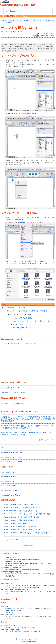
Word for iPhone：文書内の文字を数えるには (21, 511)
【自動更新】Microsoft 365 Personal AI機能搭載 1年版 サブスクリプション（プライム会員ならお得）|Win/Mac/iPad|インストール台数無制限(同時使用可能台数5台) (28, 419)
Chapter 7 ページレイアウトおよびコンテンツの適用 (27, 311)
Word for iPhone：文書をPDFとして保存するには (22, 504)
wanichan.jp (6, 607)
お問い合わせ (19, 639)
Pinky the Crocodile (8, 626)
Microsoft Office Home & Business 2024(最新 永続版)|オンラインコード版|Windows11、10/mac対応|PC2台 (28, 434)
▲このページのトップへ (46, 440)
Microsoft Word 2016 (9, 477)
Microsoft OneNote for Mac (11, 388)
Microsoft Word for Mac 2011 (15, 307)
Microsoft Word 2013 (9, 481)
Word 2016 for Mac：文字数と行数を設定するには (23, 508)
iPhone (24, 16)
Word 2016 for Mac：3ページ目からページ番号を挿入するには (27, 514)
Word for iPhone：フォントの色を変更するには (22, 517)
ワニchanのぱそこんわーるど (11, 561)
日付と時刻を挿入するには (23, 318)
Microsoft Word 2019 (9, 472)
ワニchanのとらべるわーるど (11, 610)
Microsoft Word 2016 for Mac (11, 457)
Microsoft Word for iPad (10, 490)
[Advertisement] (28, 363)
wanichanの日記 (7, 583)
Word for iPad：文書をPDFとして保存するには (21, 526)
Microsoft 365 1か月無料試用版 (12, 403)
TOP (3, 16)
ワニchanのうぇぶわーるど (11, 557)
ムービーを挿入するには (22, 324)
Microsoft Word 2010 (9, 486)
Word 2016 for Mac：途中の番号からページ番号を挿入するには (27, 533)
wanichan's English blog (10, 630)
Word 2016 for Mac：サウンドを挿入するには (22, 343)
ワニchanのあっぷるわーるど (11, 568)
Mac (10, 16)
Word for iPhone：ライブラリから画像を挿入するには (24, 530)
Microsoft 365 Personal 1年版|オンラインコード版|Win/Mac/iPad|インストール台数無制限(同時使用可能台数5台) (28, 427)
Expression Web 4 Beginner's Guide (14, 589)
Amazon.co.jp (7, 411)
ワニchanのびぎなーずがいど (11, 572)
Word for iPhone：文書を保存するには (18, 523)
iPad (17, 16)
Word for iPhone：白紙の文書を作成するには (21, 520)
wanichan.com (28, 546)
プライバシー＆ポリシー (33, 639)
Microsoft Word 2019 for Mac (11, 453)
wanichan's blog (7, 614)
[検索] (28, 11)
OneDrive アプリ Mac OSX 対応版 (14, 392)
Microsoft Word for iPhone (10, 495)
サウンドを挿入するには (19, 28)
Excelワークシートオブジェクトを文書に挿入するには (33, 321)
